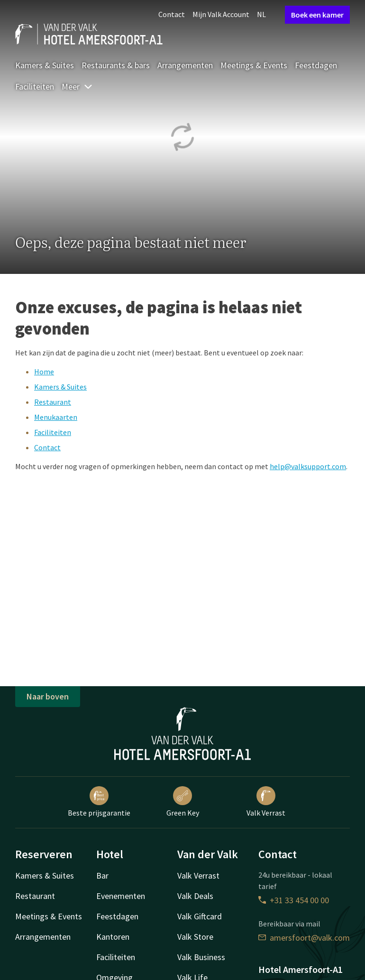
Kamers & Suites (45, 65)
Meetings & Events (254, 65)
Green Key (183, 802)
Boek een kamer (317, 15)
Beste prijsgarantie (99, 802)
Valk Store (195, 937)
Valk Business (201, 957)
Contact (172, 14)
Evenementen (121, 896)
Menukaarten (56, 417)
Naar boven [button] (48, 696)
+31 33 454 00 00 (294, 900)
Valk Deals (195, 896)
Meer (77, 86)
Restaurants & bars (116, 65)
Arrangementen (185, 65)
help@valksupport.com (308, 466)
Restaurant (53, 402)
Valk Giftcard (200, 916)
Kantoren (113, 937)
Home (44, 372)
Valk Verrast (266, 802)
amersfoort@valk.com (304, 938)
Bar (102, 876)
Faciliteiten (35, 86)
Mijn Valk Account (221, 14)
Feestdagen (316, 65)
